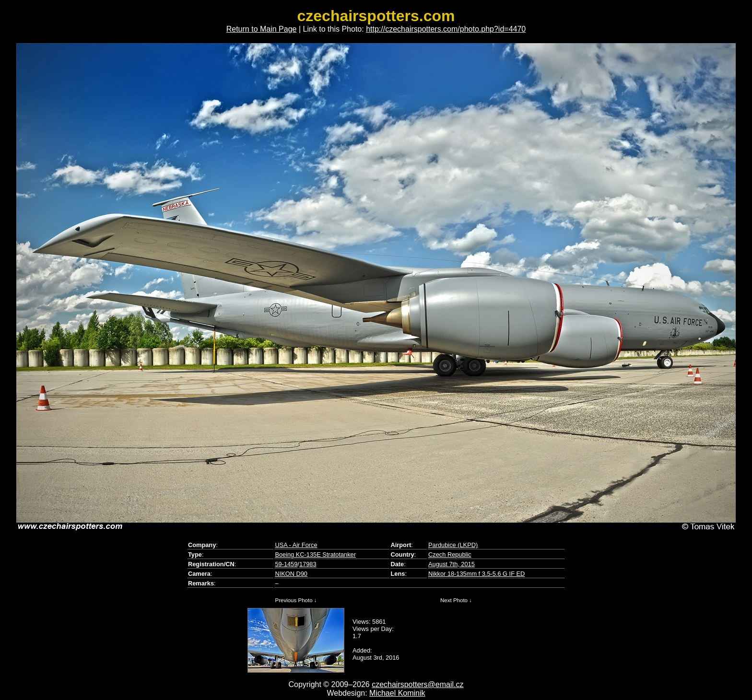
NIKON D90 (291, 574)
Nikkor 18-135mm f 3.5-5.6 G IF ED (476, 574)
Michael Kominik (397, 693)
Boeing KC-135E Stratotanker (315, 554)
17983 (308, 564)
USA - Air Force (296, 545)
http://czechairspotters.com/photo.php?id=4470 (446, 29)
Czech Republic (450, 554)
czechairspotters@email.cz (417, 684)
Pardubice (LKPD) (453, 545)
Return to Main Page (262, 29)
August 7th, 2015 (452, 564)
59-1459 (286, 564)
